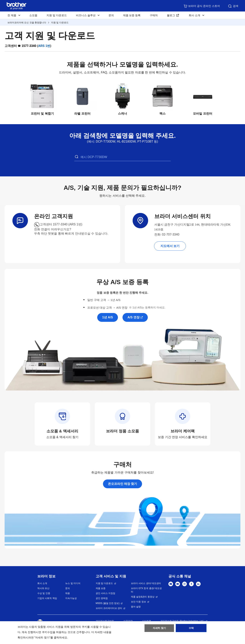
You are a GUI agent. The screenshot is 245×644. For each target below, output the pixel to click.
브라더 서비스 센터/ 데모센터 (146, 583)
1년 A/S (108, 317)
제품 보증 (101, 588)
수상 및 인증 (44, 593)
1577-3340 (29, 46)
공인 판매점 (102, 598)
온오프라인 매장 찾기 (123, 484)
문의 (111, 15)
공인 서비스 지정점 (106, 593)
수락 (191, 629)
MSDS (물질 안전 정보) (108, 603)
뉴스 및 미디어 (73, 583)
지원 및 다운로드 (57, 15)
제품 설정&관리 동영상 (143, 597)
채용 (68, 593)
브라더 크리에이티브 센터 (109, 608)
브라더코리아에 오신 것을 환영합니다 (27, 23)
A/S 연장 (134, 317)
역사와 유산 (43, 588)
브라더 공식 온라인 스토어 (202, 6)
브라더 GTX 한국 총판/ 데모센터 (146, 590)
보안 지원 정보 (138, 602)
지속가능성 (71, 598)
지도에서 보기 (170, 246)
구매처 (154, 15)
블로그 (171, 15)
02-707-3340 (171, 234)
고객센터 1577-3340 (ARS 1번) (61, 224)
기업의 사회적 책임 (47, 598)
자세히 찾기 (159, 629)
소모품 (33, 15)
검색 (233, 6)
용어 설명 (136, 607)
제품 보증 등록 (132, 15)
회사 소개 (42, 583)
